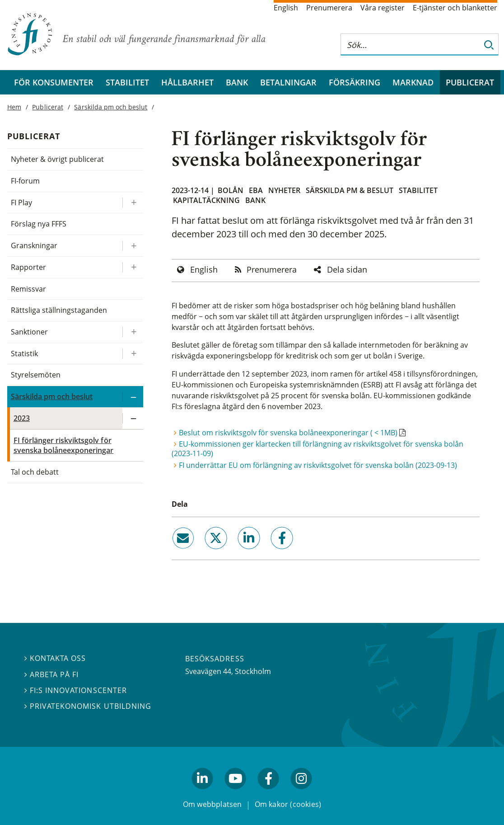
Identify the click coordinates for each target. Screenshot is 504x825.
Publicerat (470, 82)
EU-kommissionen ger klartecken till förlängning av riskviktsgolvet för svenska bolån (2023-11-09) (317, 449)
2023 (22, 418)
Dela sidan (347, 269)
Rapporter (28, 267)
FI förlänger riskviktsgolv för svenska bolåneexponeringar (64, 445)
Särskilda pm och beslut (111, 107)
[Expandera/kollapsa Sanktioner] (133, 332)
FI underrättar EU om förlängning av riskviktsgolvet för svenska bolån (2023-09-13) (318, 465)
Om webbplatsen (212, 804)
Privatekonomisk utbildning (88, 706)
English (286, 8)
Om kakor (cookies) (288, 804)
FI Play (21, 203)
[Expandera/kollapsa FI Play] (133, 203)
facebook (271, 553)
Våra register (383, 8)
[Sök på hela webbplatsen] (411, 45)
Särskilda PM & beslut (350, 190)
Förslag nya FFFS (39, 224)
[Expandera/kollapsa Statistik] (133, 354)
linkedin (236, 553)
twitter (203, 553)
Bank (237, 82)
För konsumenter (54, 82)
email (175, 553)
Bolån (231, 190)
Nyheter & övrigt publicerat (58, 159)
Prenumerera (329, 8)
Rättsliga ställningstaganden (59, 310)
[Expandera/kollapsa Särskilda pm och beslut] (133, 397)
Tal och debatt (35, 472)
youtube (235, 793)
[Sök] (489, 45)
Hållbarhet (187, 82)
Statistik (24, 354)
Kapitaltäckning (206, 200)
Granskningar (34, 245)
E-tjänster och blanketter (455, 8)
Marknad (413, 82)
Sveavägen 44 (208, 671)
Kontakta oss (55, 658)
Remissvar (28, 289)
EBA (256, 190)
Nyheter (284, 190)
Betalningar (288, 82)
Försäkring (355, 82)
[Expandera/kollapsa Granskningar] (133, 246)
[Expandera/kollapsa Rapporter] (133, 267)
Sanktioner (29, 332)
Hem (14, 107)
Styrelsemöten (36, 375)
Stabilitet (127, 82)
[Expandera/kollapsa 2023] (133, 418)
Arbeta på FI (51, 674)
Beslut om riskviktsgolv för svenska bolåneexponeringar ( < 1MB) (288, 433)
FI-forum (25, 181)
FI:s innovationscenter (76, 690)
